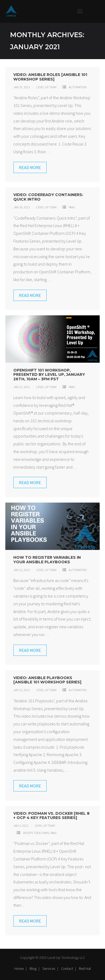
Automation (78, 87)
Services (49, 968)
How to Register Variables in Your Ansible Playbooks (47, 560)
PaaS (72, 207)
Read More (30, 167)
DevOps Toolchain (36, 833)
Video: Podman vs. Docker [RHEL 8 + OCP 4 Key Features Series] (51, 816)
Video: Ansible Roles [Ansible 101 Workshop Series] (50, 77)
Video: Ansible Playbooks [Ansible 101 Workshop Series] (47, 680)
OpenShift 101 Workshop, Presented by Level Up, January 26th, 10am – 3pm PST (49, 375)
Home (19, 968)
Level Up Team (46, 87)
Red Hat (85, 968)
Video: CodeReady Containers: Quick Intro (48, 197)
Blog (33, 968)
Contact (67, 968)
